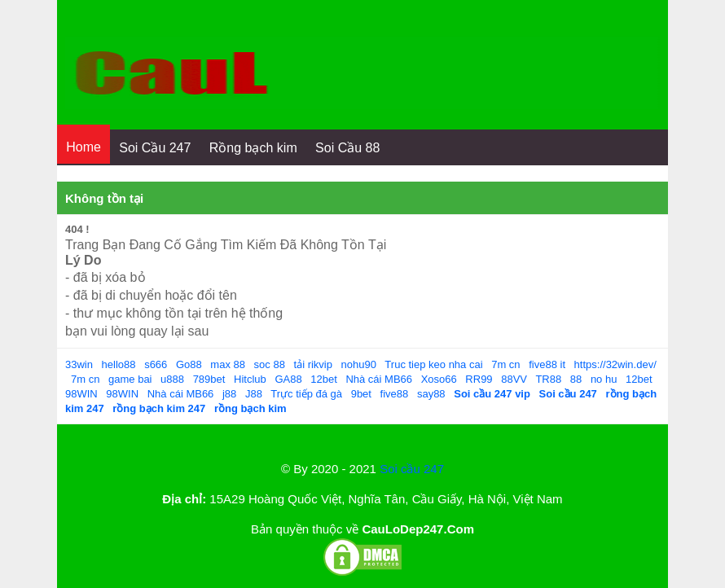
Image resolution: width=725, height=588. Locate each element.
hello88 (119, 364)
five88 (395, 394)
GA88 (288, 379)
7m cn (505, 364)
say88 (431, 394)
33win (79, 364)
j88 (229, 394)
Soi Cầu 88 (347, 148)
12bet (324, 379)
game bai (130, 379)
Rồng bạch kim (253, 148)
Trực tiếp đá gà (306, 394)
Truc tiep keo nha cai (433, 364)
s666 (156, 364)
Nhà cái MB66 (379, 379)
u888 (172, 379)
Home (83, 147)
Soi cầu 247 (412, 469)
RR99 (479, 379)
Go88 (189, 364)
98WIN (81, 394)
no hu (604, 379)
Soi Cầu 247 (155, 148)
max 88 (228, 364)
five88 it (547, 364)
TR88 (548, 379)
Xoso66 (439, 379)
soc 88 (270, 364)
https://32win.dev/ (615, 364)
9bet (361, 394)
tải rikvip (313, 364)
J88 (254, 394)
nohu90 (359, 364)
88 (576, 379)
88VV (514, 379)
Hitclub (250, 379)
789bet (209, 379)
